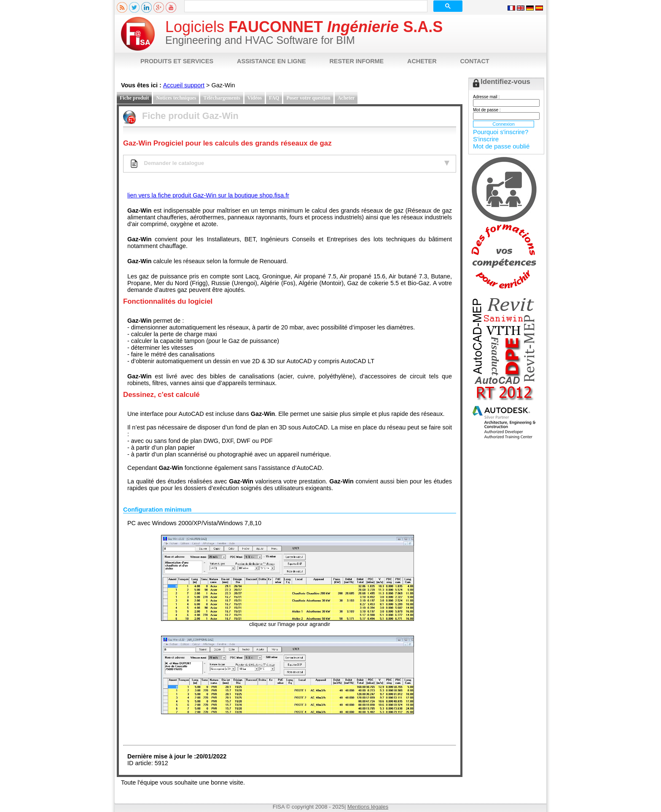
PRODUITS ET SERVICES (177, 61)
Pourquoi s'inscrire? (501, 132)
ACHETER (422, 61)
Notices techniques (176, 98)
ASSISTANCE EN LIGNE (271, 61)
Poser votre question (308, 98)
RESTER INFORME (356, 61)
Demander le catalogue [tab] (290, 164)
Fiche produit (134, 98)
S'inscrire (486, 139)
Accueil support (184, 85)
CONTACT (474, 61)
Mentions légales (368, 807)
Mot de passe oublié (501, 146)
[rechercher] (305, 6)
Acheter (346, 98)
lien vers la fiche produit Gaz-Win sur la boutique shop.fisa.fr (208, 195)
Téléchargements (222, 98)
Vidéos (255, 98)
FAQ (274, 98)
